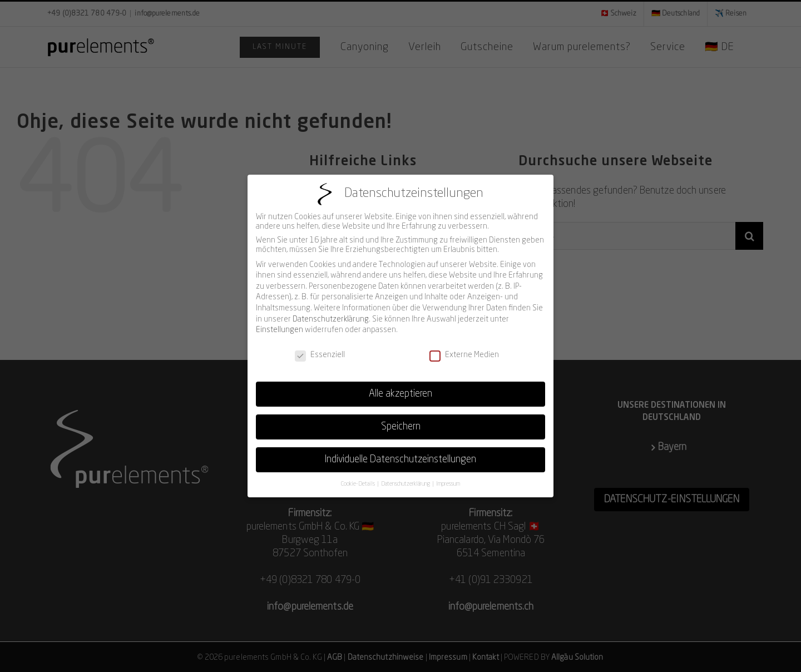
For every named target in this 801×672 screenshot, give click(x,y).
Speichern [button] (401, 420)
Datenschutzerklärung (331, 313)
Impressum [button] (448, 477)
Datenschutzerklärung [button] (406, 477)
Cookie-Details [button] (359, 477)
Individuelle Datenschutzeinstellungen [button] (400, 453)
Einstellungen (280, 324)
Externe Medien (464, 349)
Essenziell (320, 349)
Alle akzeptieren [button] (400, 387)
